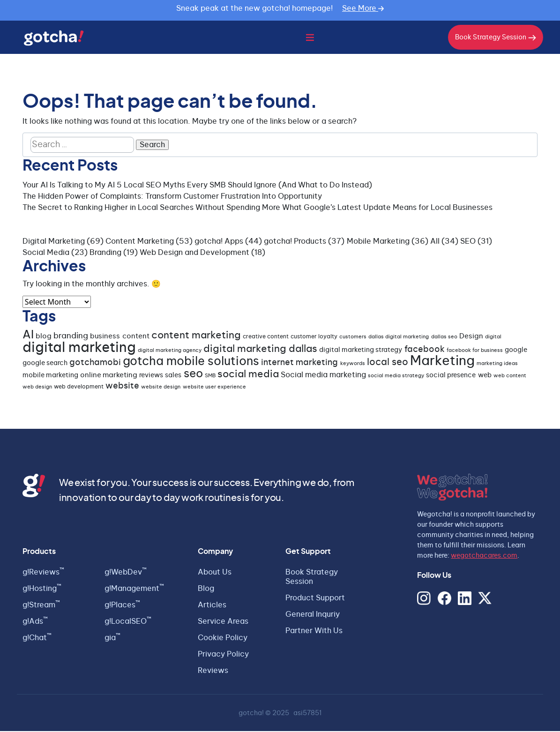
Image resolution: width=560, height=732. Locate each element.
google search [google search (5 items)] (45, 364)
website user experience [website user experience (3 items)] (214, 388)
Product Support (315, 599)
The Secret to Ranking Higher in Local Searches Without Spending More (151, 208)
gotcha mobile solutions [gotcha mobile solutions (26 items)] (191, 362)
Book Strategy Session (496, 38)
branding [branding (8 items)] (71, 337)
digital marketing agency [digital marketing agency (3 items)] (170, 351)
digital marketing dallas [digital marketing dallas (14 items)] (260, 350)
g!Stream (41, 606)
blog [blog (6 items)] (44, 337)
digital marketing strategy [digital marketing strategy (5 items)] (361, 351)
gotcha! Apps (219, 242)
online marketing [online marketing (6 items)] (109, 376)
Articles (212, 606)
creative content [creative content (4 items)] (266, 337)
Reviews (213, 672)
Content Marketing (140, 242)
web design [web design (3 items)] (37, 388)
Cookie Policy (223, 639)
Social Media (46, 253)
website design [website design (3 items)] (161, 388)
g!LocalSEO (128, 622)
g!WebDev (126, 573)
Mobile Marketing (378, 242)
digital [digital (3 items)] (493, 338)
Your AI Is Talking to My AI (69, 186)
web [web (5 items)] (485, 376)
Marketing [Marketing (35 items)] (442, 362)
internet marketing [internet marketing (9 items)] (299, 364)
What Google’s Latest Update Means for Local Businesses (387, 208)
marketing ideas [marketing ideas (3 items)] (497, 364)
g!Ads (35, 622)
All (435, 242)
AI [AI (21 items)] (28, 336)
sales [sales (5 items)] (173, 376)
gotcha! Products (295, 242)
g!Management (134, 590)
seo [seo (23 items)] (193, 375)
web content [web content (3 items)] (510, 377)
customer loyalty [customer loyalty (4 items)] (314, 337)
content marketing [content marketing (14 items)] (196, 336)
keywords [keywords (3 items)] (353, 364)
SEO (468, 242)
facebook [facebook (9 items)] (425, 351)
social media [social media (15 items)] (248, 375)
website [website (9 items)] (122, 387)
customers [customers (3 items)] (353, 338)
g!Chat (37, 639)
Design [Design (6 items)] (471, 337)
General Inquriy (313, 615)
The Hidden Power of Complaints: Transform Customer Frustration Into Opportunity (172, 197)
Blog (206, 590)
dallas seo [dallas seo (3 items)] (444, 338)
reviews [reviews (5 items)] (151, 376)
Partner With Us (314, 632)
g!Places (122, 606)
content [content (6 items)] (136, 337)
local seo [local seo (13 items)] (388, 363)
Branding (105, 253)
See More (363, 8)
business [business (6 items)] (105, 337)
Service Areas (223, 622)
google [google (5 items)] (516, 351)
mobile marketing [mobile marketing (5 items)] (50, 376)
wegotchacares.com (484, 556)
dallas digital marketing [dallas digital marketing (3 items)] (399, 338)
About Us (215, 573)
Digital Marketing (54, 242)
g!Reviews (43, 573)
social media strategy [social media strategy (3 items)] (396, 377)
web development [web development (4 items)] (79, 388)
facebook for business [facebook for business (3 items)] (475, 351)
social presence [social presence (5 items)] (451, 376)
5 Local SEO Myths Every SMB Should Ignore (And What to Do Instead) (244, 186)
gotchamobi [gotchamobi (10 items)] (95, 363)
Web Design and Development (194, 253)
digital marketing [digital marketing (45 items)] (79, 349)
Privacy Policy (223, 655)
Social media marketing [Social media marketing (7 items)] (323, 376)
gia (112, 639)
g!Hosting (42, 590)
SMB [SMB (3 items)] (210, 377)
